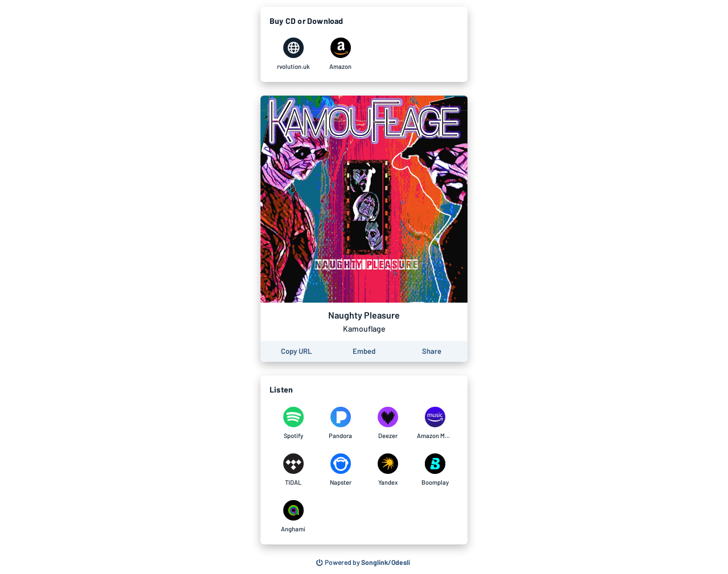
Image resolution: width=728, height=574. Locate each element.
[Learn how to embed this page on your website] (364, 351)
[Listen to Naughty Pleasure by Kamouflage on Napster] (340, 470)
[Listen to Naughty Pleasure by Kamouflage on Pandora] (340, 423)
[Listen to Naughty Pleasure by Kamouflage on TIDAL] (293, 470)
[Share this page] (432, 351)
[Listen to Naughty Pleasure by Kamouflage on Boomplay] (435, 470)
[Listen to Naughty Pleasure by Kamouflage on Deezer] (388, 423)
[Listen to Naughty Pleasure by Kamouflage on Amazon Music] (435, 423)
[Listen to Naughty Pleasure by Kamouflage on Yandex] (388, 470)
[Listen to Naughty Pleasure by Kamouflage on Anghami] (293, 517)
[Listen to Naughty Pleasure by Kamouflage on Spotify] (293, 423)
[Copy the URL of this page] (296, 351)
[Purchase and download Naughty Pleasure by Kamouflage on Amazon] (340, 54)
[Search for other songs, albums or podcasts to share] (363, 563)
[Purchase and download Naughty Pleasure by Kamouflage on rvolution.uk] (293, 54)
